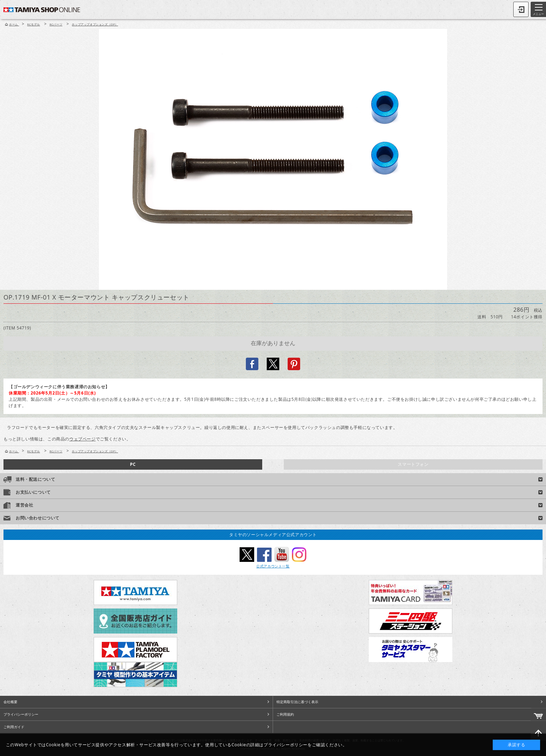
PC (133, 464)
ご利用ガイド (14, 727)
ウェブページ (83, 439)
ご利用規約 (285, 714)
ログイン (521, 9)
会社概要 (10, 702)
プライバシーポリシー (21, 714)
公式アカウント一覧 (273, 566)
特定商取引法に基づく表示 (297, 702)
